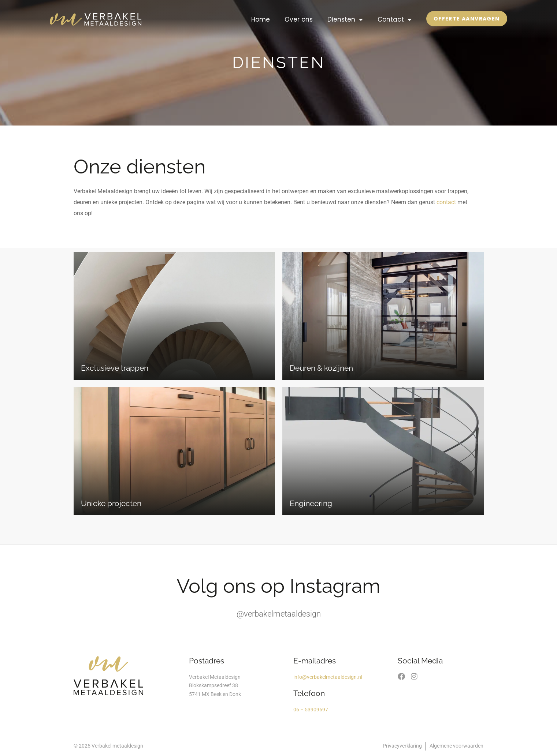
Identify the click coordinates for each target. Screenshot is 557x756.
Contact (395, 20)
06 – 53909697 (311, 710)
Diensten (345, 20)
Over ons (299, 19)
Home (261, 19)
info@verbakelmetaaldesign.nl (328, 677)
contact (446, 202)
